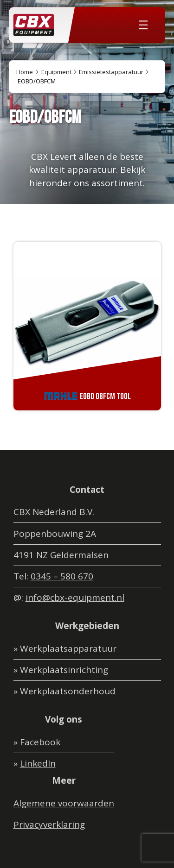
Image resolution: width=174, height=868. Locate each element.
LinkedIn (38, 763)
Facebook (40, 742)
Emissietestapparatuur (111, 72)
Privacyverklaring (49, 824)
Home (25, 72)
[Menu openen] (143, 25)
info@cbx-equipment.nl (75, 598)
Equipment (56, 72)
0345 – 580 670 (62, 576)
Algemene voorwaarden (64, 803)
